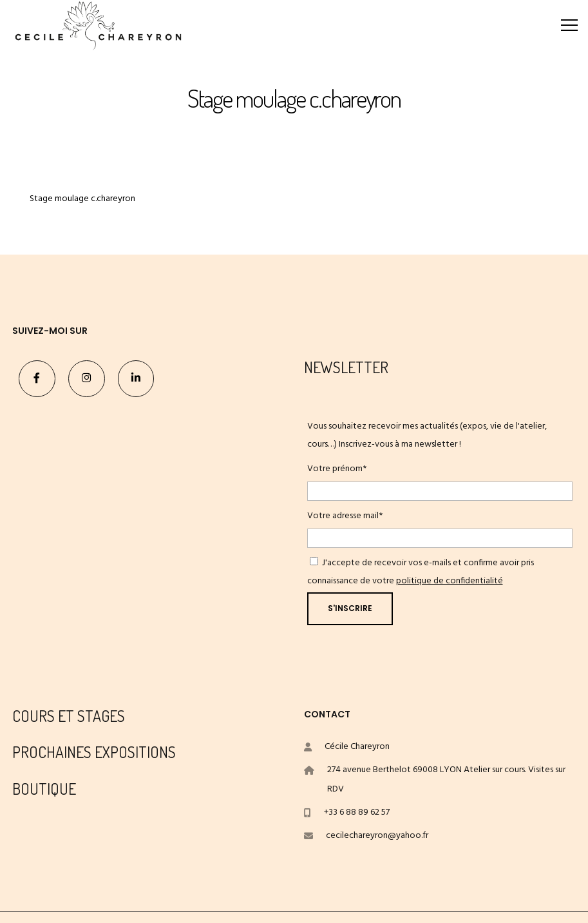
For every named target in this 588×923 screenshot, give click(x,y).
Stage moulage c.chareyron (82, 199)
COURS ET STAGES (69, 716)
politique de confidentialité (450, 581)
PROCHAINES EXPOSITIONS (94, 752)
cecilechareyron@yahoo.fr (377, 836)
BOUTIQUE (44, 789)
